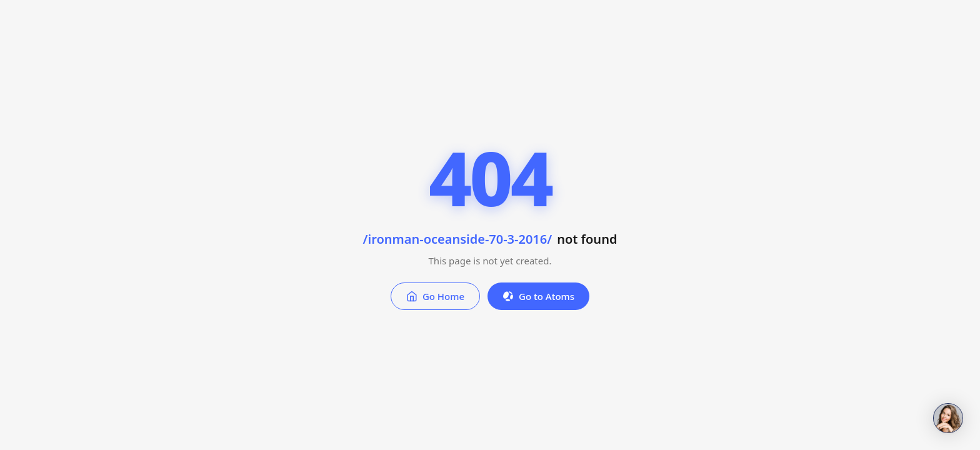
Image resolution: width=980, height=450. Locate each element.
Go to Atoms (538, 296)
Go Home (435, 296)
